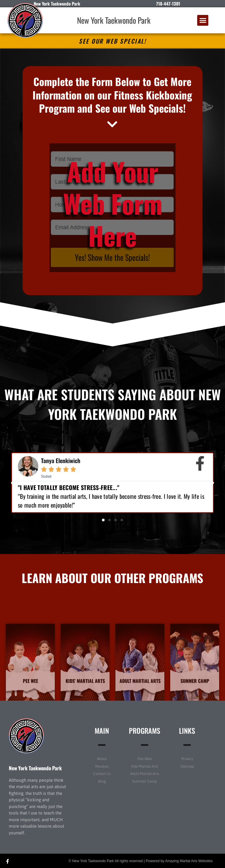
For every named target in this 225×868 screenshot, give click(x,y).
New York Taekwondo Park (114, 20)
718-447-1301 (168, 4)
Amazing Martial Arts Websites (189, 861)
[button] (203, 20)
